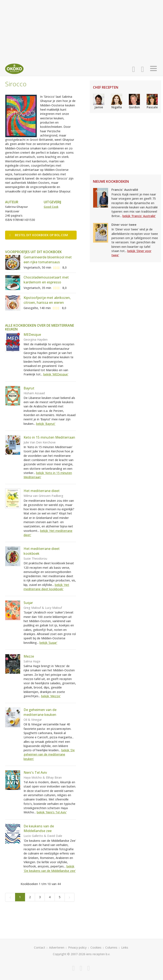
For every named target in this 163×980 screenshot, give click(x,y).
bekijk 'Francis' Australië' (139, 216)
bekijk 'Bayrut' (46, 424)
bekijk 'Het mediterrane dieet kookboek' (46, 587)
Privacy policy (77, 947)
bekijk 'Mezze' (51, 696)
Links (125, 947)
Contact (40, 947)
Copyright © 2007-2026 (69, 954)
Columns (111, 947)
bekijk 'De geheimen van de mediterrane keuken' (49, 754)
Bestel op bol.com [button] (39, 235)
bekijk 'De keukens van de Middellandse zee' (50, 868)
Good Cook (51, 207)
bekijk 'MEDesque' (56, 374)
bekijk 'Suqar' (48, 643)
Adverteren (57, 947)
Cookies (96, 947)
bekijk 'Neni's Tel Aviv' (52, 812)
